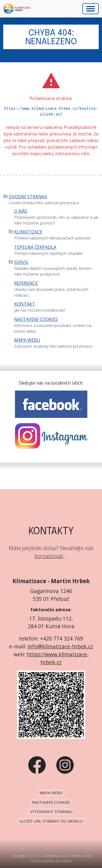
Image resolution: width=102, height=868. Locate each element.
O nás (21, 211)
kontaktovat (49, 556)
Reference (26, 283)
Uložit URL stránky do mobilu (51, 821)
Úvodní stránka (28, 197)
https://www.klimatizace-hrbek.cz (58, 658)
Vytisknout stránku (51, 812)
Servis (21, 262)
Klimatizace (28, 232)
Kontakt (25, 304)
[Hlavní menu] (91, 9)
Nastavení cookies (36, 319)
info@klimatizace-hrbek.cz (60, 646)
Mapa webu (27, 340)
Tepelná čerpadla (35, 247)
